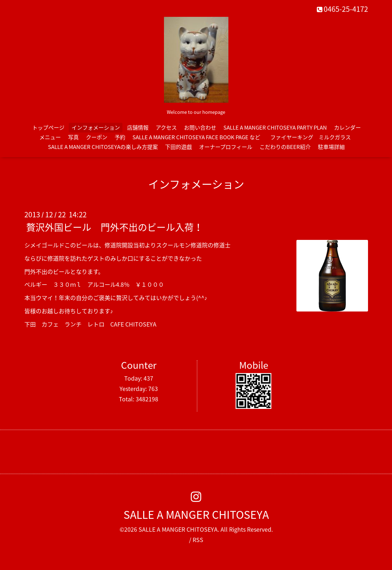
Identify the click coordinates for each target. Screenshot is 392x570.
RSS (198, 540)
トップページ (48, 127)
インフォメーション (96, 127)
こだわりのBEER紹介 (285, 147)
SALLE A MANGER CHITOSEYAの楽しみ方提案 (103, 147)
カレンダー (347, 127)
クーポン (97, 137)
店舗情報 (138, 127)
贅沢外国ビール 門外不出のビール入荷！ (115, 227)
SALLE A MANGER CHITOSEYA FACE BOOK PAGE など (196, 137)
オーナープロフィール (226, 147)
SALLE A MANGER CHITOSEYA (196, 514)
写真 (73, 137)
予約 (120, 137)
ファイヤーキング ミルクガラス (313, 137)
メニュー (50, 137)
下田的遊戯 (178, 147)
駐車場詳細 (331, 147)
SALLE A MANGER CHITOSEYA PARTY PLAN (275, 127)
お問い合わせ (200, 127)
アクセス (166, 127)
